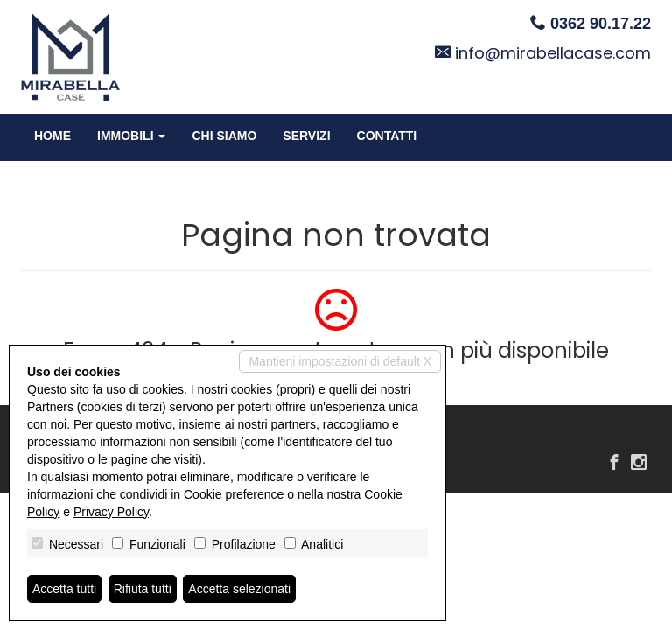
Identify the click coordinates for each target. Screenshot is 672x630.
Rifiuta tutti (143, 589)
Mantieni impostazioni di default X (340, 361)
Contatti (387, 136)
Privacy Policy (111, 512)
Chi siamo (224, 136)
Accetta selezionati (239, 589)
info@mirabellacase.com (553, 53)
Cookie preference (234, 494)
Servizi (306, 136)
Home (52, 136)
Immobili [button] (131, 136)
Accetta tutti (64, 589)
